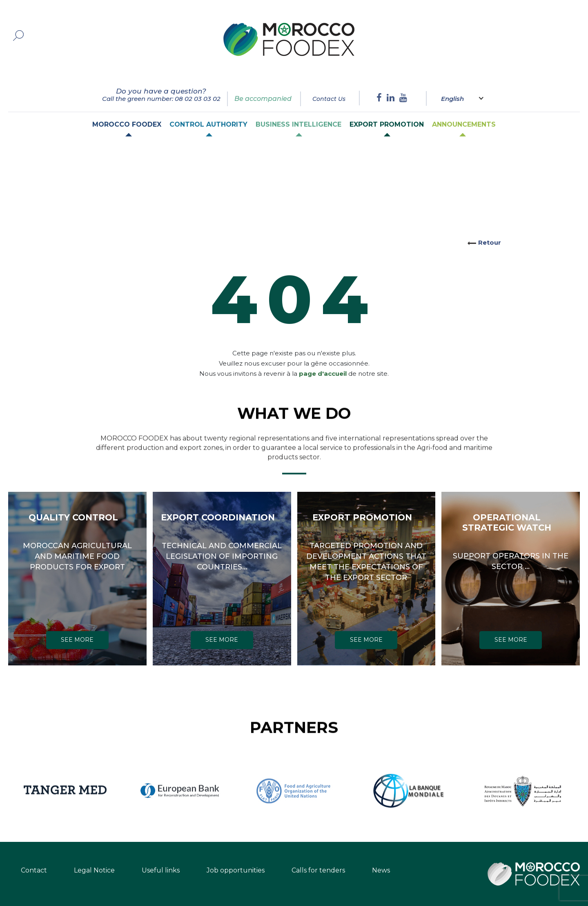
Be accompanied (263, 99)
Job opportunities (236, 870)
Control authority (208, 124)
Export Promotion (387, 124)
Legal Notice (94, 870)
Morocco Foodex (127, 124)
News (381, 870)
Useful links (161, 870)
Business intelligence (298, 124)
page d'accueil (323, 363)
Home (49, 160)
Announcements (464, 124)
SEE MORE (77, 640)
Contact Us (329, 99)
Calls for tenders (318, 870)
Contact (34, 870)
